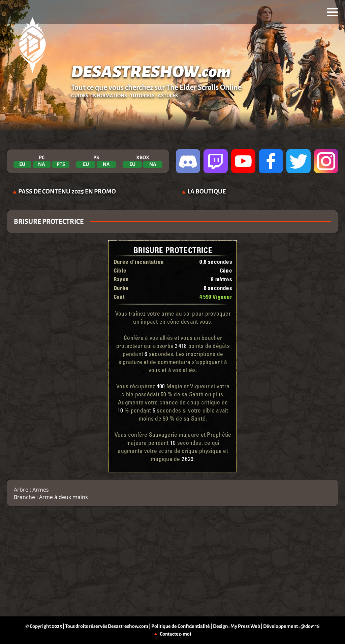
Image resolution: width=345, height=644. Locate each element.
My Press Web (245, 626)
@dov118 (310, 626)
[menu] (333, 12)
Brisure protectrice (173, 250)
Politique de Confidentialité (181, 626)
